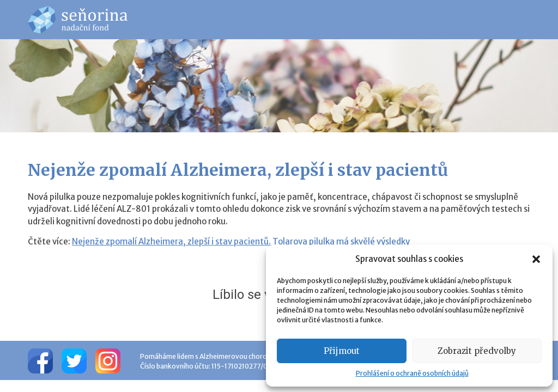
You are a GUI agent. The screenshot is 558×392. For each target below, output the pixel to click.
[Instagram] (108, 360)
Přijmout (342, 351)
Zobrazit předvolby (477, 351)
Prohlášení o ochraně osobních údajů (412, 373)
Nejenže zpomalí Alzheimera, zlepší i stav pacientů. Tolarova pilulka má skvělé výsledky (241, 241)
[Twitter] (74, 360)
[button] (536, 259)
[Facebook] (40, 360)
